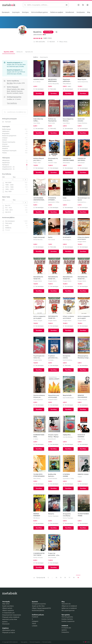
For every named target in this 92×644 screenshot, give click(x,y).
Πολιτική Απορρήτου (36, 642)
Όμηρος (80, 477)
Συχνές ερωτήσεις (8, 606)
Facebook (35, 617)
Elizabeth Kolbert (53, 400)
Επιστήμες (25, 12)
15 (61, 578)
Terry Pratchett (52, 558)
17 (69, 578)
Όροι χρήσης (25, 642)
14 (56, 578)
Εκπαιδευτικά (70, 12)
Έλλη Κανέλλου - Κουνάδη (82, 202)
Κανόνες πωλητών (67, 619)
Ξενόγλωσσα (81, 12)
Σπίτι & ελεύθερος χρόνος (40, 12)
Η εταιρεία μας (66, 628)
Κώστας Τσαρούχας (53, 516)
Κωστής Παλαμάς (82, 400)
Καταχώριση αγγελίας (39, 604)
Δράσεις (5, 622)
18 (74, 578)
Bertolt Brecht (52, 439)
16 (65, 578)
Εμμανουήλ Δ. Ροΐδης (54, 202)
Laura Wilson (66, 123)
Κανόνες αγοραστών (68, 621)
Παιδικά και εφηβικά (57, 12)
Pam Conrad (52, 240)
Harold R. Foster (53, 163)
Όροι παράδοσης (12, 103)
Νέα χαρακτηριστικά (68, 611)
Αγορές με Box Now (38, 606)
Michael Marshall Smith (38, 240)
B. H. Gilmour (37, 82)
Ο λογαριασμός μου (8, 613)
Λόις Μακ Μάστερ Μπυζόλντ (68, 437)
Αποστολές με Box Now (10, 619)
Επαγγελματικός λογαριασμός (12, 615)
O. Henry (36, 439)
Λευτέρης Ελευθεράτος (52, 360)
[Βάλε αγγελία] (79, 5)
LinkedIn (35, 626)
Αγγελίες (9, 52)
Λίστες (19, 52)
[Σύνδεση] (88, 5)
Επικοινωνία (6, 624)
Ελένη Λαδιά (52, 123)
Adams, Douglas (38, 321)
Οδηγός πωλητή (7, 608)
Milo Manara (37, 518)
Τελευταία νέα (66, 604)
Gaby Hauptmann (38, 400)
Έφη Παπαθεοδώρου (68, 398)
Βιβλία (36, 57)
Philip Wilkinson (67, 84)
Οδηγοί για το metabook (69, 606)
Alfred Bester (66, 163)
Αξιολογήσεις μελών (9, 630)
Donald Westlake (53, 479)
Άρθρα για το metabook (69, 608)
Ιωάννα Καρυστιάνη (83, 82)
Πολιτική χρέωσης (67, 617)
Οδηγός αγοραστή (8, 611)
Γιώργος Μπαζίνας (82, 123)
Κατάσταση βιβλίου (38, 611)
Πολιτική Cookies (47, 642)
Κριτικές (29, 52)
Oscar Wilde (37, 123)
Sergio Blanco (67, 200)
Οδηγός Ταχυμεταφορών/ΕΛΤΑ (41, 608)
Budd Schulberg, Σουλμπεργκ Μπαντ (68, 360)
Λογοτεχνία (16, 12)
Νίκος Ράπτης (81, 439)
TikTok (34, 624)
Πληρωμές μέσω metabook (11, 617)
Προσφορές (6, 12)
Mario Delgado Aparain (67, 240)
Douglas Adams (82, 242)
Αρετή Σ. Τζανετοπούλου (38, 202)
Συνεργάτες (65, 632)
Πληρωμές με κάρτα (9, 633)
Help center (6, 604)
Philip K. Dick (37, 163)
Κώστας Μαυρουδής (54, 84)
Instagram (35, 621)
